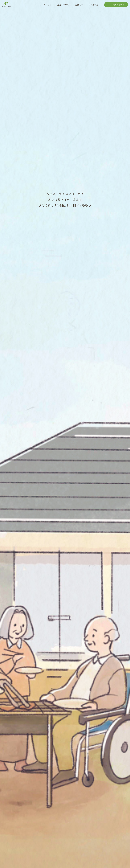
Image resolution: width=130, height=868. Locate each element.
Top (36, 6)
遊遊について (63, 6)
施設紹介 (79, 6)
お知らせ (47, 6)
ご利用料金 (94, 6)
